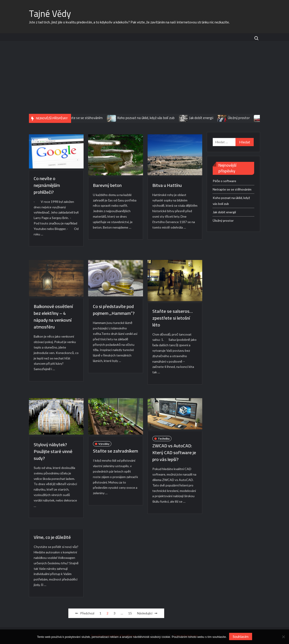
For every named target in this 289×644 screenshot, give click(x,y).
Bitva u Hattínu (167, 185)
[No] (283, 637)
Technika (164, 439)
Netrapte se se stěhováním (85, 118)
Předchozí (87, 613)
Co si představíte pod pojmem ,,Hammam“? (114, 310)
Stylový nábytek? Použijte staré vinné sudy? (53, 451)
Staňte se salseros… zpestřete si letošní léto (173, 318)
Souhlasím (241, 636)
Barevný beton (107, 185)
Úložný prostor (242, 118)
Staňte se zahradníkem (115, 451)
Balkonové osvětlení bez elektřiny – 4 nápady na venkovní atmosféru (53, 317)
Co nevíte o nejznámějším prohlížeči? (47, 185)
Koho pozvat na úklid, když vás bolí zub (149, 118)
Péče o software (224, 181)
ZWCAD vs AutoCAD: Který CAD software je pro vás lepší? (174, 452)
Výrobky (104, 444)
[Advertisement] (144, 80)
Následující (145, 613)
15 (130, 613)
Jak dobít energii (204, 118)
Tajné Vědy (50, 14)
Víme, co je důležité (52, 537)
